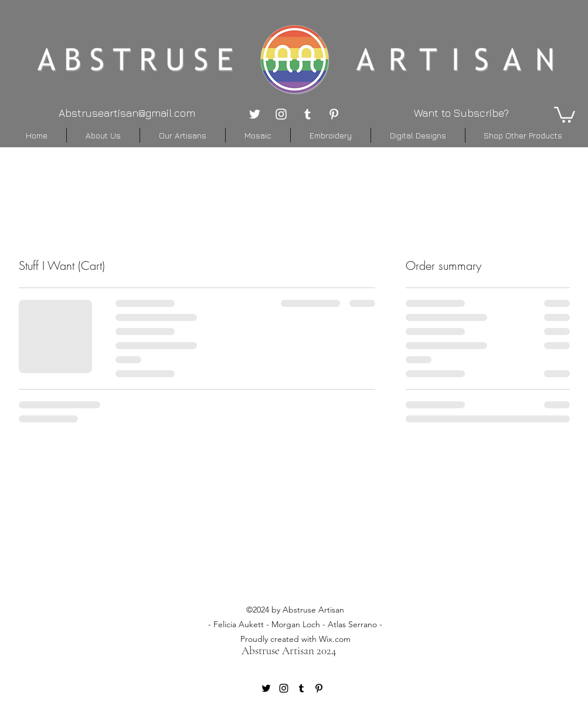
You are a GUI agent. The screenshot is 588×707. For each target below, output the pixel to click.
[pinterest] (334, 114)
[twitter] (255, 114)
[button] (565, 114)
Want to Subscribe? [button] (461, 113)
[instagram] (281, 114)
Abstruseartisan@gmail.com (127, 113)
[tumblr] (307, 114)
